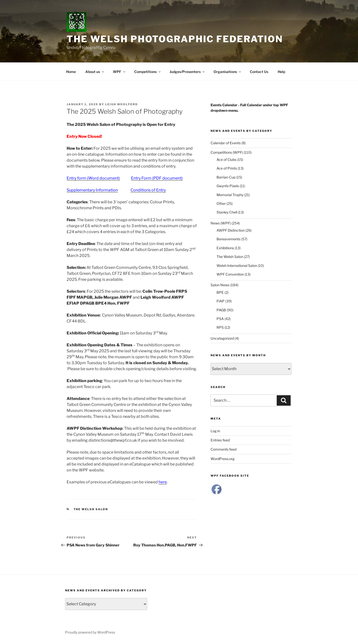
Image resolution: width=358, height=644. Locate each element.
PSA (220, 319)
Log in (215, 431)
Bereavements (228, 239)
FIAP (221, 301)
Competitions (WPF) (227, 152)
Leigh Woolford (121, 104)
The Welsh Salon (91, 509)
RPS (220, 327)
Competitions (148, 72)
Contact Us (259, 72)
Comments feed (224, 449)
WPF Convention (230, 274)
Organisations (228, 72)
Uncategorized (222, 338)
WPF (119, 72)
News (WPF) (221, 223)
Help (281, 72)
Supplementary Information (92, 190)
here (163, 482)
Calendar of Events (226, 143)
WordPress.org (223, 459)
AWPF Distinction (231, 230)
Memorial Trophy (230, 195)
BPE (220, 292)
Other (221, 203)
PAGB (221, 310)
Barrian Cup (226, 177)
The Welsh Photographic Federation (175, 39)
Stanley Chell (227, 212)
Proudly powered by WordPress (90, 632)
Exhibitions (225, 248)
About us (95, 72)
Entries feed (220, 440)
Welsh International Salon (237, 266)
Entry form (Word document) (93, 178)
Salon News (220, 285)
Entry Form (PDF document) (157, 178)
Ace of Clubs (226, 160)
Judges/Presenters (187, 72)
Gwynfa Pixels (228, 186)
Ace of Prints (227, 168)
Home (71, 72)
